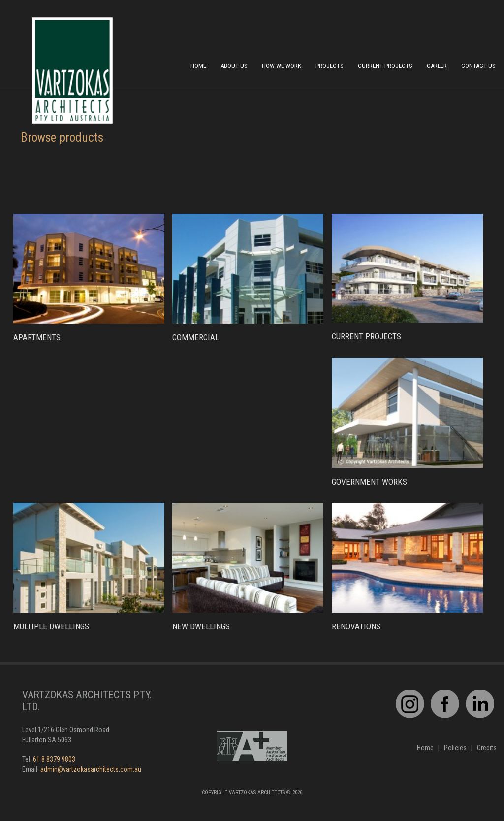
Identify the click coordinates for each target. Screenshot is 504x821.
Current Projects (385, 66)
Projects (330, 66)
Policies (455, 748)
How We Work (282, 66)
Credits (487, 748)
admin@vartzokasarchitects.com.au (91, 769)
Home (198, 66)
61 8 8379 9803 (54, 759)
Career (437, 66)
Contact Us (478, 66)
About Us (234, 66)
